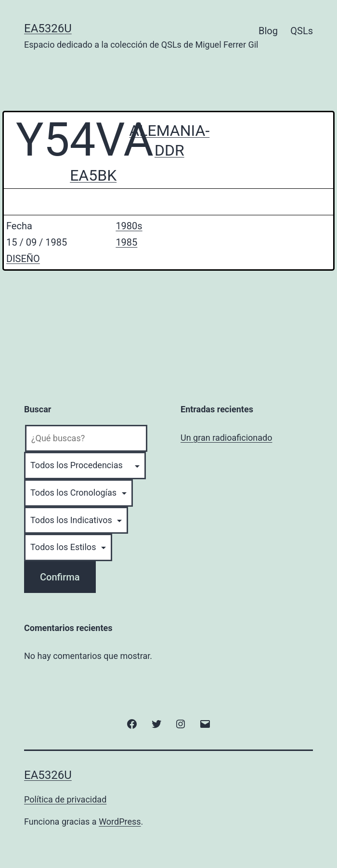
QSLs (302, 31)
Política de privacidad (65, 799)
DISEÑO (23, 259)
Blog (268, 31)
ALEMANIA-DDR (169, 141)
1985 (126, 242)
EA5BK (93, 175)
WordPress (120, 822)
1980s (129, 226)
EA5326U (48, 28)
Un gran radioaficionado (226, 438)
